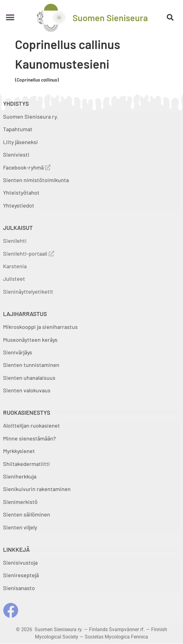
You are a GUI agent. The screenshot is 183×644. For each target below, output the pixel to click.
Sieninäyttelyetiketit (28, 292)
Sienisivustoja (20, 562)
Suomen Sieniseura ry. (31, 116)
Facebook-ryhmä (27, 167)
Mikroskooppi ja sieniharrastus (40, 327)
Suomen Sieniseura (110, 18)
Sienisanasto (19, 588)
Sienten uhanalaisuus (29, 378)
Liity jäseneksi (21, 142)
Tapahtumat (18, 129)
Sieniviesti (17, 154)
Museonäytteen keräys (30, 340)
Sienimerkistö (20, 502)
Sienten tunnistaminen (31, 365)
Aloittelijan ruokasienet (32, 425)
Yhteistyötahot (21, 192)
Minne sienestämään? (29, 438)
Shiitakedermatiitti (26, 464)
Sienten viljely (20, 527)
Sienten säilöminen (27, 514)
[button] (10, 18)
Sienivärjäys (18, 352)
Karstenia (15, 266)
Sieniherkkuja (20, 476)
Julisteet (14, 279)
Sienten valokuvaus (27, 390)
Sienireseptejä (21, 575)
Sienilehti (15, 241)
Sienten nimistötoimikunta (36, 180)
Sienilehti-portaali (29, 253)
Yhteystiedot (19, 205)
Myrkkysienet (19, 451)
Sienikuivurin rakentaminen (37, 489)
